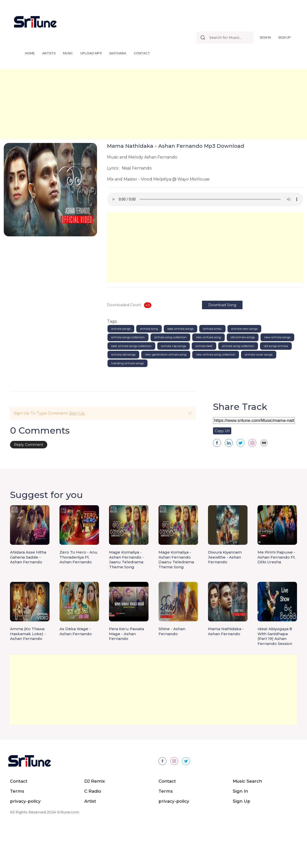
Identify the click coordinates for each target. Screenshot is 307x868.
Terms (17, 829)
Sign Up (284, 37)
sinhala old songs (123, 392)
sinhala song (149, 367)
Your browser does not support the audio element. (205, 199)
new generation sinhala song (166, 392)
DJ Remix (94, 819)
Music (68, 53)
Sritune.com (68, 850)
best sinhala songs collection (131, 384)
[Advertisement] (150, 104)
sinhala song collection (170, 375)
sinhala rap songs (173, 384)
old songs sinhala (276, 384)
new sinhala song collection (216, 392)
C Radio (93, 829)
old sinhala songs (243, 375)
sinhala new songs (244, 367)
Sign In (265, 37)
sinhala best (204, 384)
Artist (90, 839)
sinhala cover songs (259, 392)
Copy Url (222, 469)
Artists (49, 53)
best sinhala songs (180, 367)
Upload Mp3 (91, 53)
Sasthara (118, 53)
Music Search (247, 819)
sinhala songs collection (128, 375)
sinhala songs (121, 367)
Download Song (227, 305)
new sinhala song (208, 375)
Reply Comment (29, 483)
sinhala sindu (212, 367)
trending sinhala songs (127, 401)
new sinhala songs (277, 375)
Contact (142, 53)
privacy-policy (25, 839)
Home (30, 53)
